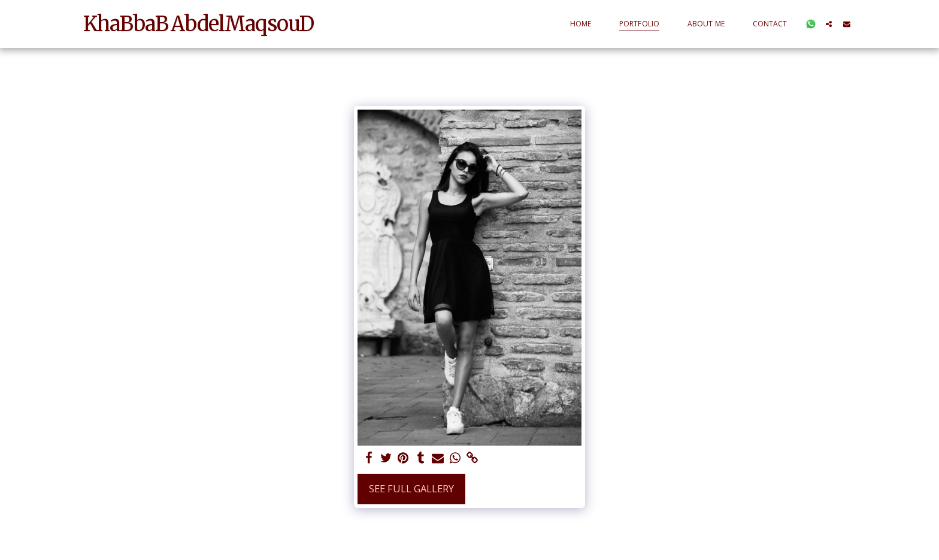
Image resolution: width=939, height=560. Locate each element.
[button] (811, 24)
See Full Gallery (411, 488)
